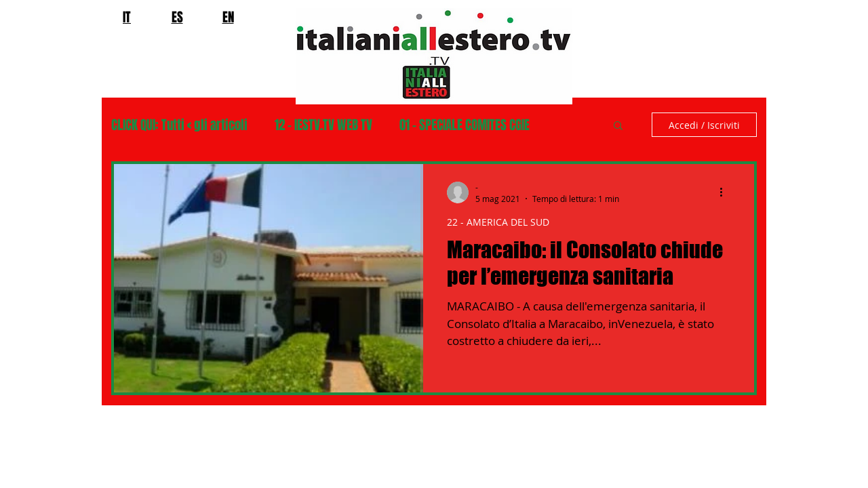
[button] (618, 126)
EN (228, 17)
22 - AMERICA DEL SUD (498, 222)
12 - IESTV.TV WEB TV (323, 125)
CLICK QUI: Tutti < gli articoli (179, 125)
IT (127, 17)
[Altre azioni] (726, 192)
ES (177, 17)
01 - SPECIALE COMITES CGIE (465, 125)
